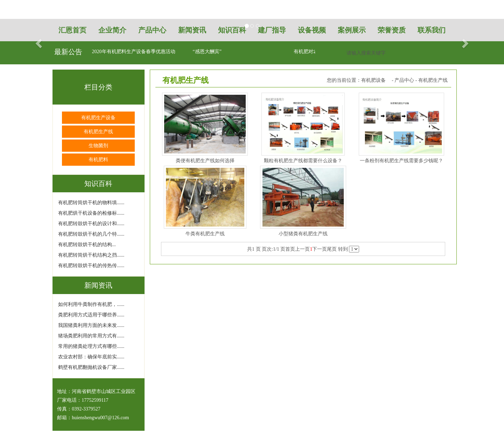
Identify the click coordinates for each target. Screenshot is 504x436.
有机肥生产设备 (98, 118)
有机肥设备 (373, 80)
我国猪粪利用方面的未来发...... (91, 325)
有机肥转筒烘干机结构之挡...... (91, 255)
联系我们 (432, 30)
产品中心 (404, 80)
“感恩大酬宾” (207, 52)
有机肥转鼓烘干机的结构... (87, 245)
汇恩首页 (72, 30)
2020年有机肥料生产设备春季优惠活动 (134, 52)
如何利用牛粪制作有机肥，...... (91, 304)
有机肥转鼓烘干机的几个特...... (91, 234)
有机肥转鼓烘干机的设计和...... (91, 224)
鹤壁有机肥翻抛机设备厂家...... (91, 367)
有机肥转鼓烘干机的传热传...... (91, 266)
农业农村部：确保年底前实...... (91, 357)
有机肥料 (98, 160)
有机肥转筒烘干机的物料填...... (91, 203)
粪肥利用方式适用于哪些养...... (91, 315)
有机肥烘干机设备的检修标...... (91, 213)
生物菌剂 (98, 146)
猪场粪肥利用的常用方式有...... (91, 336)
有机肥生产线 (98, 132)
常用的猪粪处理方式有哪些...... (91, 346)
